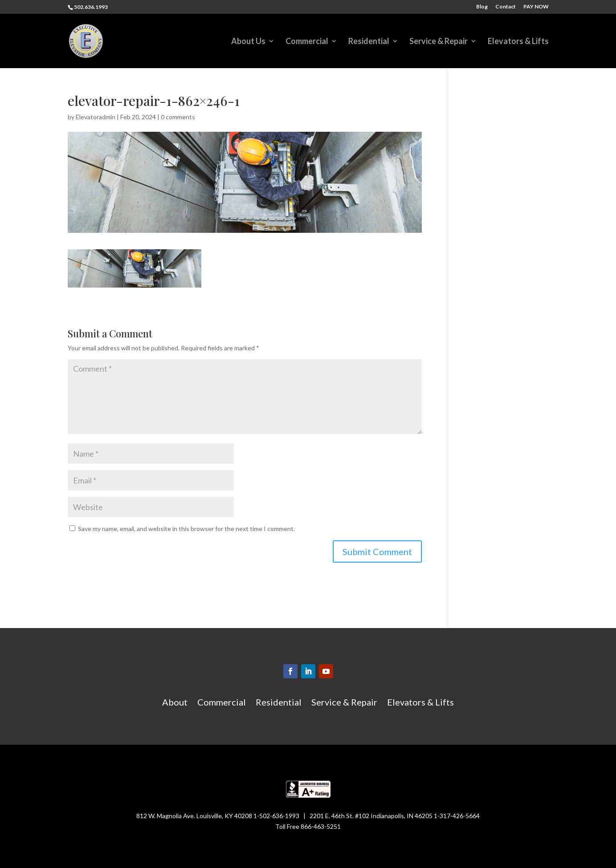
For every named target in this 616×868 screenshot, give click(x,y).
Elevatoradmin (96, 117)
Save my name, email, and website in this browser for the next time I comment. (186, 529)
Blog (482, 7)
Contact (506, 7)
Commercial (307, 42)
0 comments (178, 117)
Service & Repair (439, 42)
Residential (369, 42)
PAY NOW (536, 7)
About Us (248, 42)
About (175, 703)
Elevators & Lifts (518, 42)
